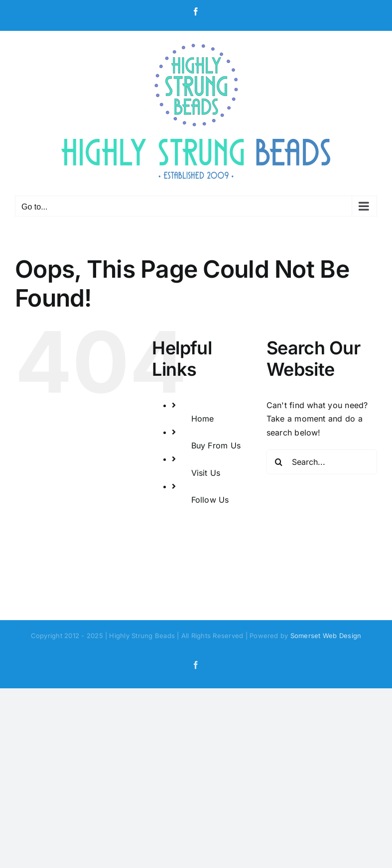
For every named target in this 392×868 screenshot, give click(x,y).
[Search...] (322, 462)
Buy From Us (216, 445)
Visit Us (206, 473)
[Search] (279, 462)
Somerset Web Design (326, 636)
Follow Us (210, 500)
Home (203, 419)
